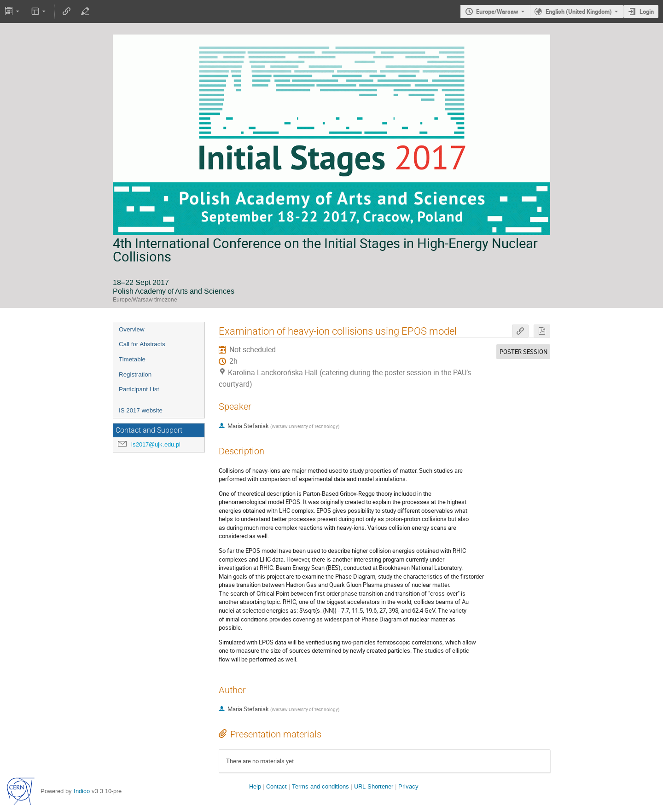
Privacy (408, 786)
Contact (276, 786)
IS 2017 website (141, 410)
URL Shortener (374, 786)
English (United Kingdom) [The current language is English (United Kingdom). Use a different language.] (579, 12)
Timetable (132, 359)
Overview (132, 329)
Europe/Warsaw (497, 12)
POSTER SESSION (523, 352)
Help (255, 786)
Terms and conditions (320, 786)
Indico (82, 791)
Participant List (139, 389)
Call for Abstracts (142, 344)
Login (647, 12)
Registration (135, 374)
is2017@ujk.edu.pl (156, 444)
